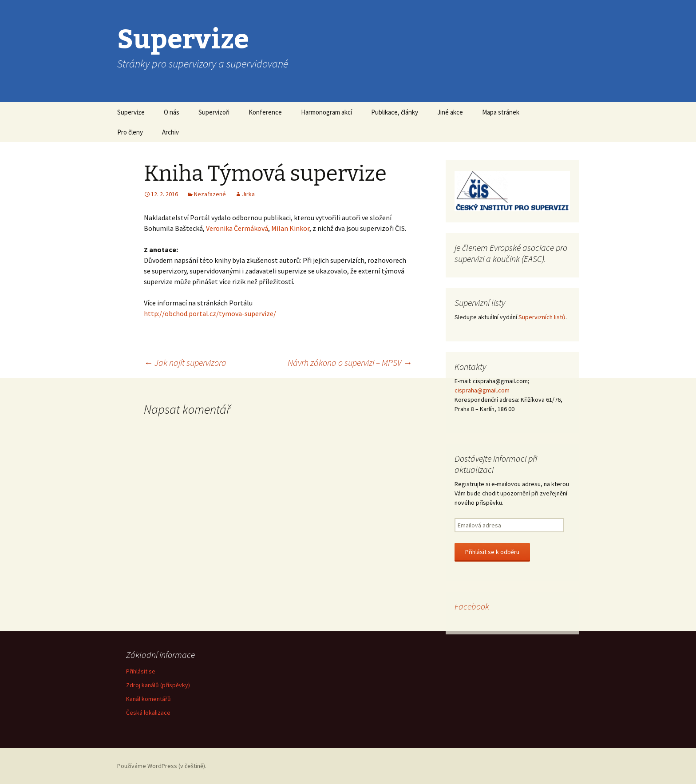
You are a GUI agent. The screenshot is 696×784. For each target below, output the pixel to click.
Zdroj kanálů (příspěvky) (158, 685)
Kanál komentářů (148, 699)
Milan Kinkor (290, 228)
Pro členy (130, 132)
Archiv (170, 132)
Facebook (472, 606)
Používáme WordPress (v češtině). (162, 766)
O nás (172, 112)
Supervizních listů (542, 317)
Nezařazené (210, 194)
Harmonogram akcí (326, 112)
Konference (265, 112)
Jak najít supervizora (185, 362)
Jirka (248, 194)
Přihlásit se (141, 671)
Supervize (131, 112)
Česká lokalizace (148, 713)
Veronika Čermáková (237, 228)
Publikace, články (395, 112)
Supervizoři (214, 112)
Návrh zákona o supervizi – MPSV (350, 362)
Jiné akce (450, 112)
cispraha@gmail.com (482, 390)
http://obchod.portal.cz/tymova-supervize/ (210, 313)
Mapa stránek (501, 112)
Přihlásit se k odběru (492, 552)
